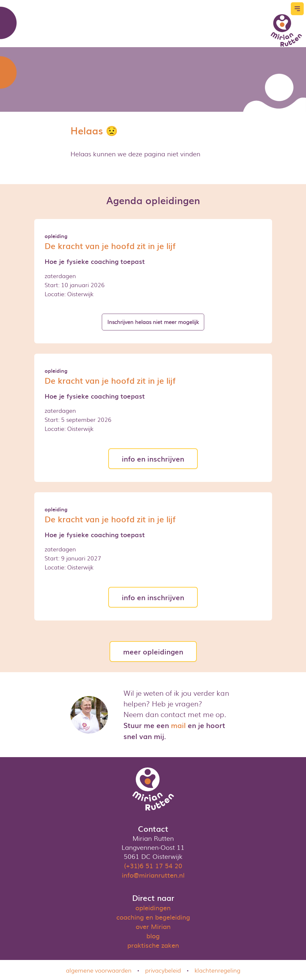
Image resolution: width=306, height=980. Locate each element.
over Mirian (153, 926)
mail (178, 725)
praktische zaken (153, 945)
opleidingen (153, 907)
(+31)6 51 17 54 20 (153, 865)
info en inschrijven (153, 459)
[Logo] (286, 30)
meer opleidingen (153, 651)
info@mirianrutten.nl (153, 875)
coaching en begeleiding (153, 917)
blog (153, 935)
